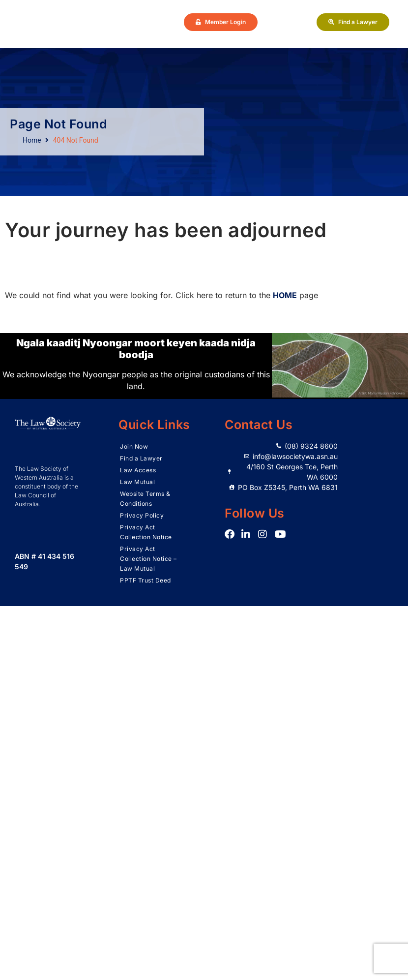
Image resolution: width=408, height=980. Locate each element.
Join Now (134, 446)
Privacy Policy (142, 515)
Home (32, 140)
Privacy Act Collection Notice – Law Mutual (148, 559)
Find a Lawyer (141, 458)
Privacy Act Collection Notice (146, 532)
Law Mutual (137, 482)
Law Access (138, 470)
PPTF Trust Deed (146, 580)
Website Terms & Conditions (145, 499)
